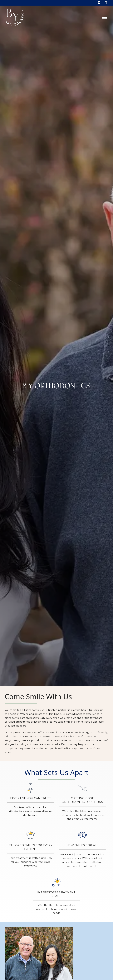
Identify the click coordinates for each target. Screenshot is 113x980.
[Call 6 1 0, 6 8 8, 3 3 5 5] (106, 3)
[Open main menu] (105, 17)
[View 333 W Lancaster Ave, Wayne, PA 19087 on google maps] (99, 3)
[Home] (14, 17)
